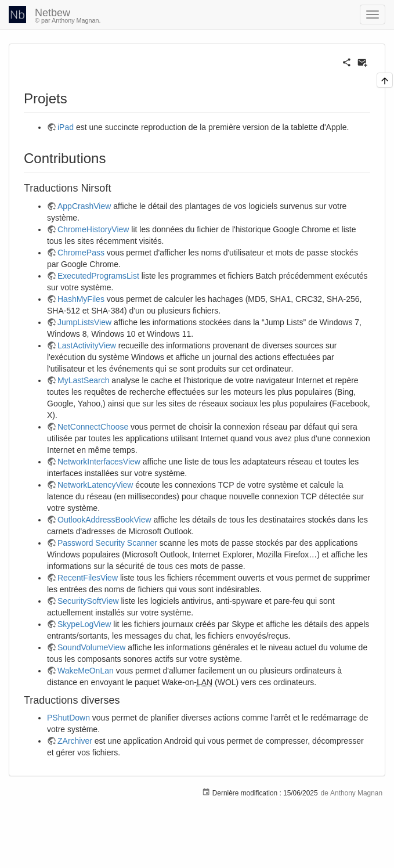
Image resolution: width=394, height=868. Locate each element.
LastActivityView (87, 345)
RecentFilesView (88, 578)
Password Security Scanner (107, 543)
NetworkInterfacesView (99, 462)
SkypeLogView (84, 624)
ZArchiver (75, 741)
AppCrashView (84, 206)
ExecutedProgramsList (98, 276)
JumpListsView (84, 322)
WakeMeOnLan (86, 671)
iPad (66, 127)
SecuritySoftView (88, 601)
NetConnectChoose (93, 427)
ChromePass (81, 253)
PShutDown (68, 718)
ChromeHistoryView (93, 229)
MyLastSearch (83, 380)
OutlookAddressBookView (104, 520)
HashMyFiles (81, 299)
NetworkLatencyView (95, 485)
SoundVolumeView (91, 647)
